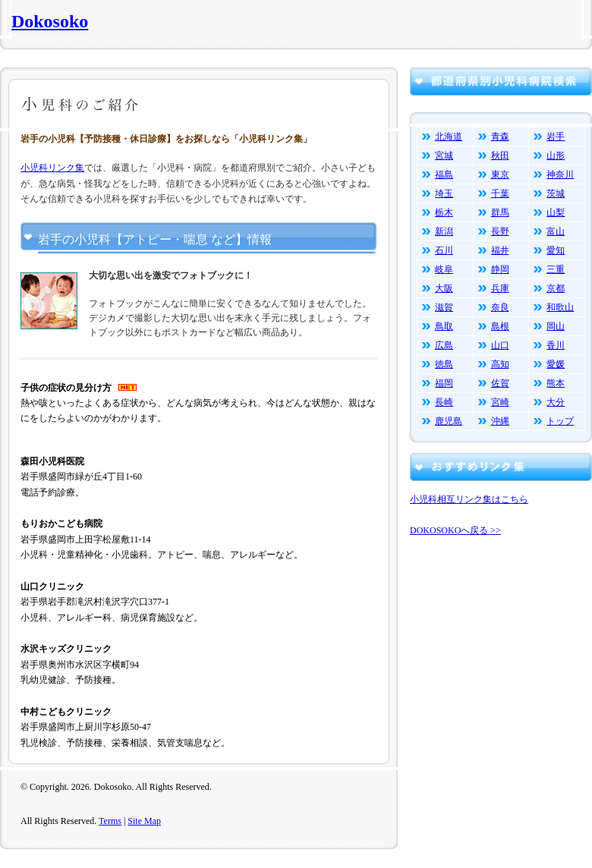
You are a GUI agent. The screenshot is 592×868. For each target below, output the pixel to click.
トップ (560, 421)
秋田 (500, 156)
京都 (556, 288)
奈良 (500, 307)
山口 (500, 345)
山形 (556, 156)
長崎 (444, 402)
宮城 (444, 156)
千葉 (500, 193)
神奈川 (560, 175)
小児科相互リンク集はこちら (469, 499)
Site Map (144, 821)
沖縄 (500, 421)
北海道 (449, 137)
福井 (500, 250)
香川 (556, 345)
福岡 (444, 383)
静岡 (500, 269)
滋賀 (444, 307)
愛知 (556, 250)
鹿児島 (449, 421)
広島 (444, 345)
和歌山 (560, 307)
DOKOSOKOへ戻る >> (455, 530)
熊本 (556, 383)
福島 (444, 175)
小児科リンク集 (52, 168)
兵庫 (500, 288)
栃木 (444, 212)
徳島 (444, 364)
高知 (500, 364)
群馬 (500, 212)
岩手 (556, 137)
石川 (444, 250)
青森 (500, 137)
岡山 (556, 326)
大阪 (444, 288)
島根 (500, 326)
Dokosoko (50, 21)
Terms (110, 821)
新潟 (444, 231)
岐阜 (444, 269)
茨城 (556, 193)
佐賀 (500, 383)
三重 (556, 269)
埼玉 (444, 193)
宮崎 (500, 402)
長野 (500, 231)
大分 (556, 402)
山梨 (556, 212)
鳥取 (444, 326)
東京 (500, 175)
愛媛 (556, 364)
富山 (556, 231)
